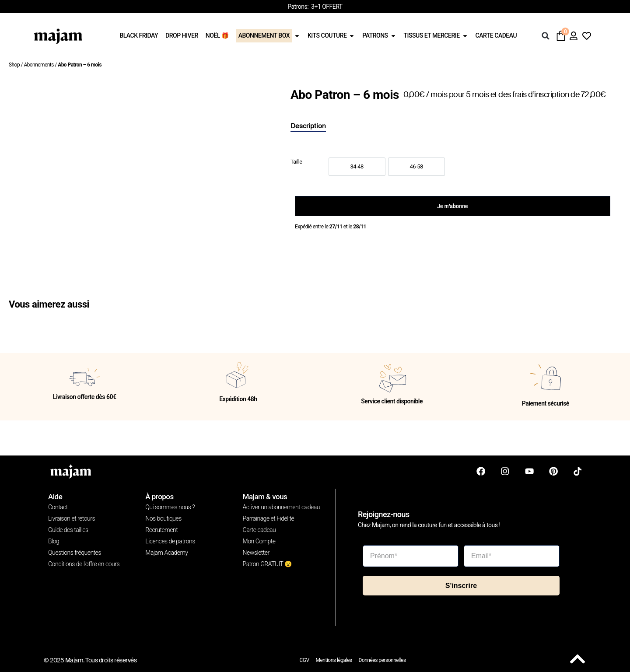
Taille (296, 162)
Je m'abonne (453, 206)
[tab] (308, 126)
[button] (546, 36)
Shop (14, 65)
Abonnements (38, 65)
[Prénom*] (411, 556)
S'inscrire (461, 585)
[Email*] (512, 556)
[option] (357, 167)
